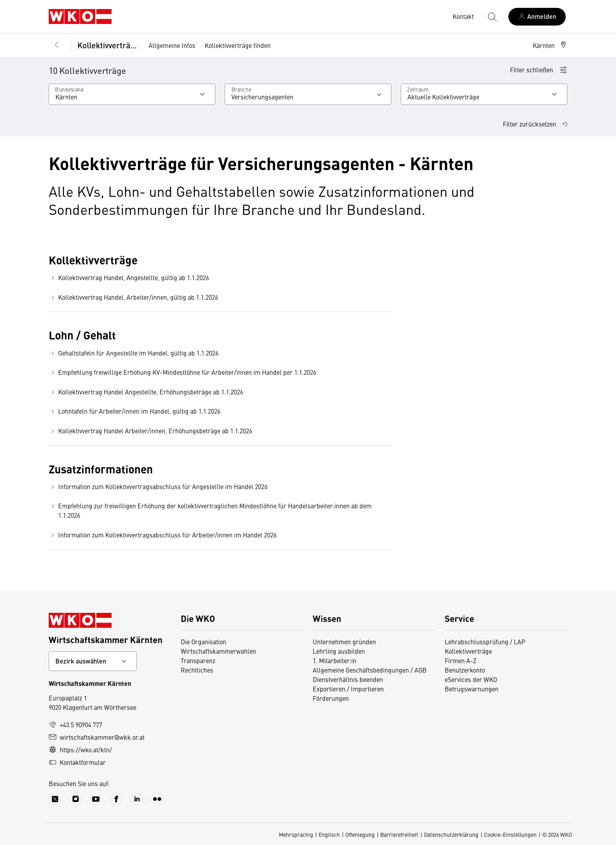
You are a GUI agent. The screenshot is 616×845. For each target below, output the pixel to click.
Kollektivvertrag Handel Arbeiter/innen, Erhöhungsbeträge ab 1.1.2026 (150, 431)
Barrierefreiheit (399, 834)
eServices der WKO (471, 679)
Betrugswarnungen (472, 689)
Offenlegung (360, 834)
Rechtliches (197, 670)
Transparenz (198, 660)
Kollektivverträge (107, 45)
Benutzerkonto (465, 670)
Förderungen (331, 698)
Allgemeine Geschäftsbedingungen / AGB (370, 670)
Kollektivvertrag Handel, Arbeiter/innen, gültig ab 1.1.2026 (133, 297)
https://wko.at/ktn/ (80, 750)
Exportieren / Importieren (348, 689)
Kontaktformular (77, 762)
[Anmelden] (537, 17)
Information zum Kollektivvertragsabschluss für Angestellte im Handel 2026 (158, 487)
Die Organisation (203, 642)
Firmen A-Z (461, 660)
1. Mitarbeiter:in (335, 660)
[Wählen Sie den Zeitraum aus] (484, 94)
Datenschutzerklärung (451, 834)
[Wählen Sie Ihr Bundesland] (132, 94)
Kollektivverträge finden (238, 45)
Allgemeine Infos (172, 45)
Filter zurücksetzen (535, 124)
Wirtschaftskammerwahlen (218, 651)
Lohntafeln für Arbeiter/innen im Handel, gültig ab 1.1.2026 (135, 411)
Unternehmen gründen (344, 642)
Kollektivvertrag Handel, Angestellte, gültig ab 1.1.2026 (129, 278)
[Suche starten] (492, 16)
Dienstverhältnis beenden (348, 679)
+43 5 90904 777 (75, 724)
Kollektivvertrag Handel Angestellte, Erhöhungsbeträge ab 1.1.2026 (146, 392)
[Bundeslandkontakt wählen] (93, 661)
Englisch (329, 834)
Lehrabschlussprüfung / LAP (485, 642)
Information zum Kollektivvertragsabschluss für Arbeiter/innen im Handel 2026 (163, 535)
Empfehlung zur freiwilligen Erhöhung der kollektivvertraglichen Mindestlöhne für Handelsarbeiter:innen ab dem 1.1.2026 (210, 510)
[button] (550, 45)
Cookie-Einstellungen (510, 834)
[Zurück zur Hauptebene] (57, 45)
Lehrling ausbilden (339, 651)
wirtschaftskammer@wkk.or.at (97, 737)
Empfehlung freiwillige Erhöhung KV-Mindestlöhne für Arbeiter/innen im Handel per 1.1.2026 (182, 372)
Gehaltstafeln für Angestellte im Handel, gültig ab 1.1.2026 (134, 353)
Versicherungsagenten (262, 97)
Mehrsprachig (296, 834)
